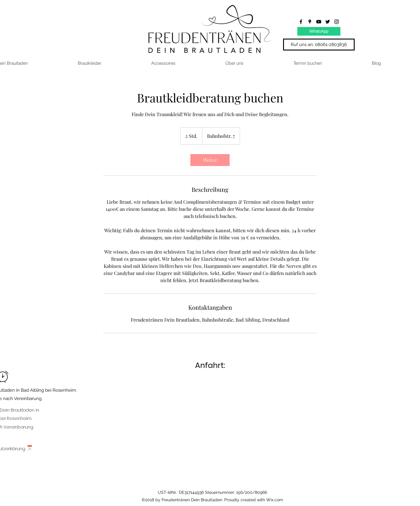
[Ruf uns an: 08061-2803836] (319, 45)
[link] (210, 160)
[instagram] (337, 22)
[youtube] (319, 22)
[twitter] (328, 22)
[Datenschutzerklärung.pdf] (30, 449)
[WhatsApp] (319, 31)
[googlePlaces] (310, 22)
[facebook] (301, 22)
